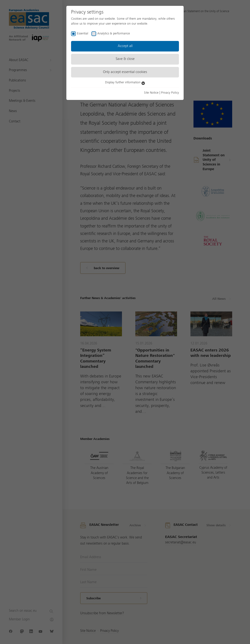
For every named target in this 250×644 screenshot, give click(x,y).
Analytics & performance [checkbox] (114, 33)
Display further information (125, 82)
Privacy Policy (170, 93)
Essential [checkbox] (83, 33)
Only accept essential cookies (125, 72)
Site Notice (151, 93)
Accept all (125, 46)
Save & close (125, 59)
